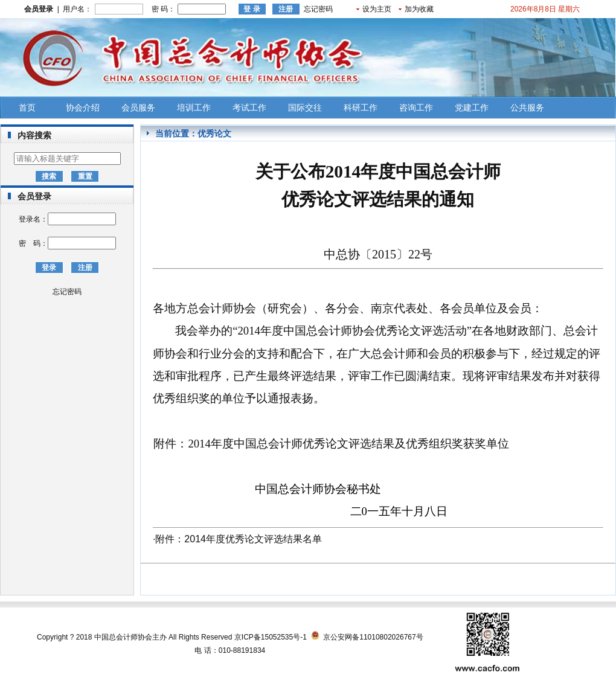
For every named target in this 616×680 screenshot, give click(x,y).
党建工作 (472, 107)
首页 (27, 107)
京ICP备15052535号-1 (271, 637)
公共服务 (527, 107)
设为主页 (377, 9)
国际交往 (305, 107)
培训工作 (194, 107)
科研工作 (361, 107)
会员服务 (138, 107)
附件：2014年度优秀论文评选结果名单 (239, 539)
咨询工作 (416, 107)
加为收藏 (419, 9)
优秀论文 (214, 133)
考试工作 (249, 107)
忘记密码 (318, 9)
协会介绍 (83, 107)
